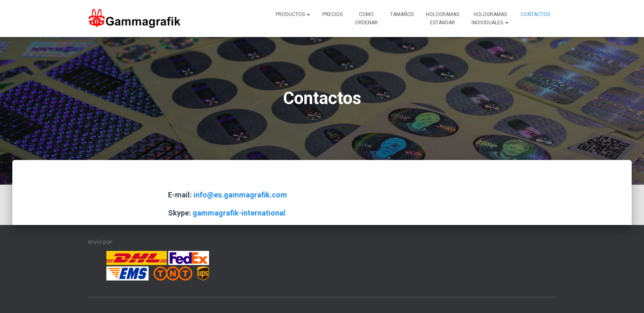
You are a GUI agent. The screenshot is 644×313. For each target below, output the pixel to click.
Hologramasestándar (443, 19)
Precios (332, 14)
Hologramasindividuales (490, 19)
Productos (293, 14)
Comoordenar (366, 19)
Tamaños (402, 14)
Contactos (535, 14)
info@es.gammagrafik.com (240, 195)
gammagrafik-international (239, 213)
